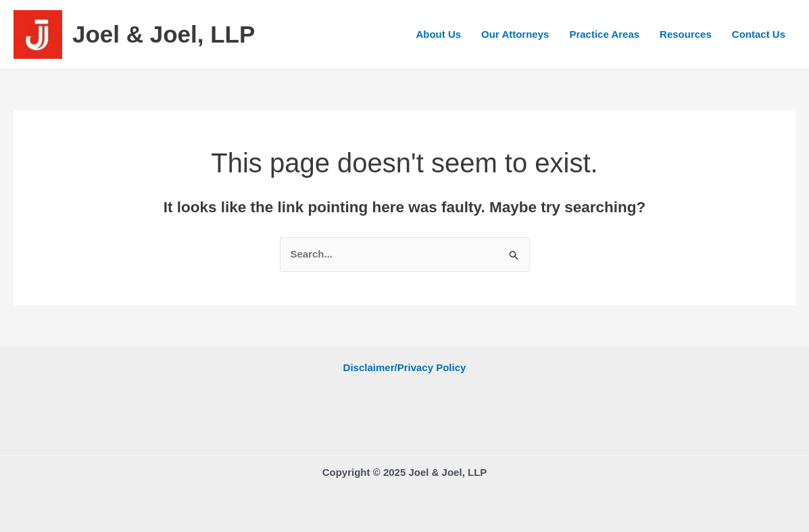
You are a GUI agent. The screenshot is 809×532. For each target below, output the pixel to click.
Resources (686, 34)
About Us (438, 34)
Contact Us (759, 34)
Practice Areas (604, 34)
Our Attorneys (515, 34)
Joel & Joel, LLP (164, 34)
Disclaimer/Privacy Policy (405, 367)
